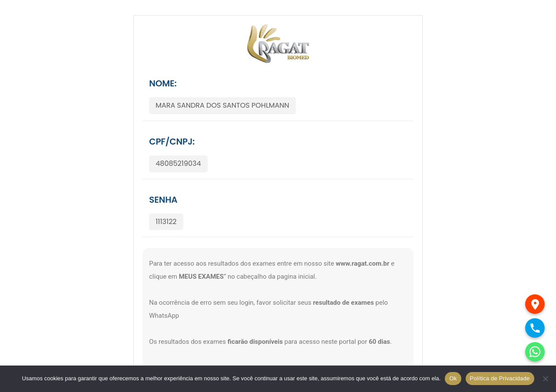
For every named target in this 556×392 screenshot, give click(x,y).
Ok (453, 378)
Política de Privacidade (500, 378)
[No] (545, 379)
